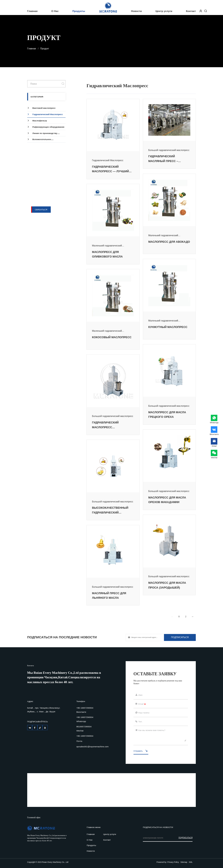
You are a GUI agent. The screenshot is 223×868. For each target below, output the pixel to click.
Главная (32, 11)
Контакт (191, 11)
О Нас (55, 11)
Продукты (79, 11)
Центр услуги (164, 11)
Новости (136, 11)
